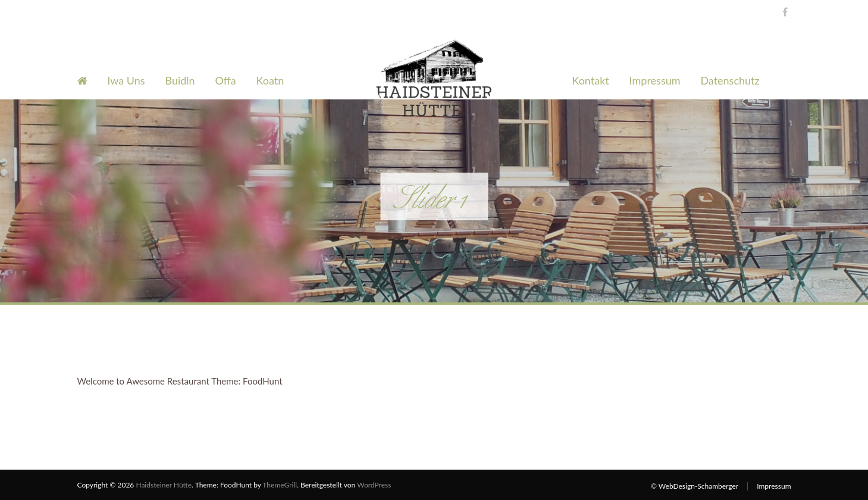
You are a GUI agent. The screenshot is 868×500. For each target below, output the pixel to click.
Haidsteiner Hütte (164, 485)
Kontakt (590, 80)
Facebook (782, 10)
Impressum (655, 80)
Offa (226, 80)
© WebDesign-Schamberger (695, 486)
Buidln (180, 80)
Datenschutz (730, 80)
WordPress (374, 485)
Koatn (270, 80)
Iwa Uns (126, 80)
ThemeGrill (280, 485)
